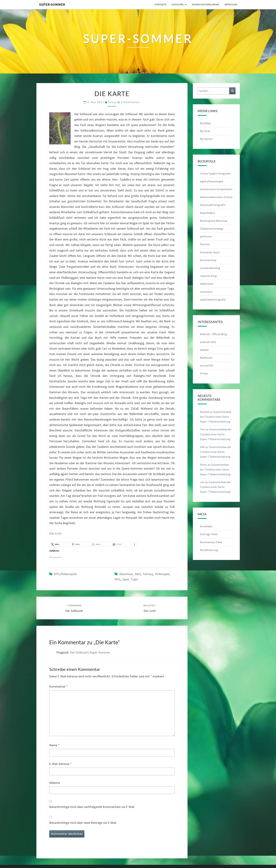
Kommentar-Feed (211, 542)
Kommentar (58, 686)
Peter (203, 465)
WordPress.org (209, 550)
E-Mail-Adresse (60, 764)
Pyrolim (205, 244)
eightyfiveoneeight (212, 181)
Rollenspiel (162, 574)
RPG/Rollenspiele (65, 574)
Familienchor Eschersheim (216, 189)
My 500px (206, 123)
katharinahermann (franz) (216, 197)
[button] (59, 544)
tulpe (112, 102)
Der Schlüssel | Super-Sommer (90, 652)
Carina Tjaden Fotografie (215, 173)
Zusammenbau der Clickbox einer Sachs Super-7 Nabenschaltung (216, 417)
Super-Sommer (52, 4)
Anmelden (206, 526)
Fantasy (148, 574)
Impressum (231, 4)
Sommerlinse (208, 260)
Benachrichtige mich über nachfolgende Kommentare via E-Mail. (92, 807)
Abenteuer (126, 574)
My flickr (205, 131)
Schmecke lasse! (210, 252)
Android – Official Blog (213, 334)
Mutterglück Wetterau (214, 221)
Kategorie (178, 4)
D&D (138, 574)
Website (55, 783)
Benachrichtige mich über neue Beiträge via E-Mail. (83, 823)
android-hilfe (208, 342)
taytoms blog (208, 276)
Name (54, 745)
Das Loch (55, 533)
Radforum (206, 358)
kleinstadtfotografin (213, 205)
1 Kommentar (130, 102)
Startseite (160, 4)
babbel (204, 350)
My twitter (206, 139)
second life (207, 365)
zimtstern (206, 292)
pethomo (206, 236)
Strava (204, 373)
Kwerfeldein (207, 213)
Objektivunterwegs (212, 229)
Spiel (126, 579)
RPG (117, 579)
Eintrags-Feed (209, 534)
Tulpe (134, 579)
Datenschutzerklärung (206, 4)
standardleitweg (210, 268)
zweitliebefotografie (213, 299)
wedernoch (207, 284)
